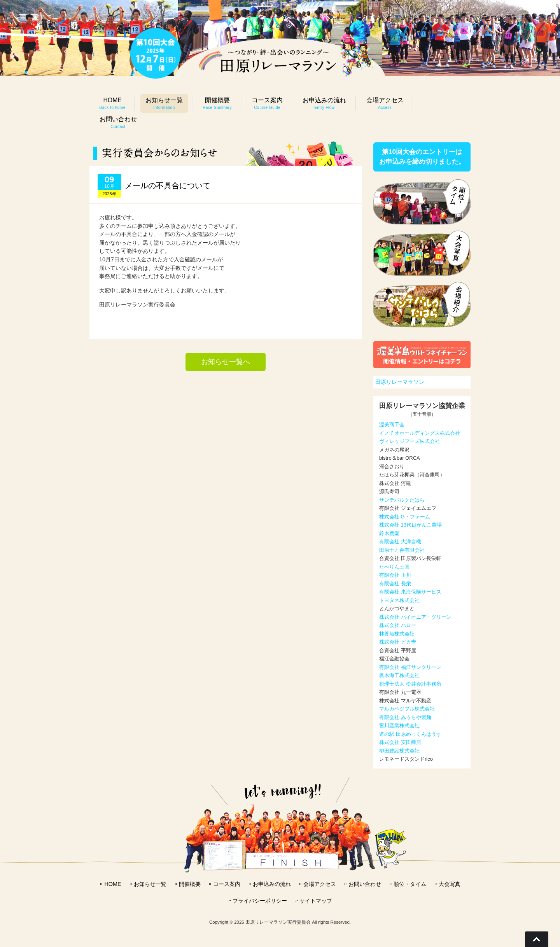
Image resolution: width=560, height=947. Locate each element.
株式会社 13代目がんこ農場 (410, 525)
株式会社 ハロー (398, 625)
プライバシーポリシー (260, 901)
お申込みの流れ (272, 884)
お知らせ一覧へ (226, 362)
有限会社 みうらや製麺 (405, 717)
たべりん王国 (394, 567)
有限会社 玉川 (395, 575)
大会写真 (450, 884)
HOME (113, 884)
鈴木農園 (389, 533)
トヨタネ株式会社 (399, 600)
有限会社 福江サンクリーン (410, 667)
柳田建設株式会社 (399, 751)
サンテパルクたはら (402, 500)
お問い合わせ (365, 884)
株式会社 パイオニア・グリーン (415, 617)
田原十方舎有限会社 (402, 550)
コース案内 (227, 884)
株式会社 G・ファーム (405, 517)
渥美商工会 (392, 424)
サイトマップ (316, 901)
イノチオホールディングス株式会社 (420, 433)
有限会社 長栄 (395, 584)
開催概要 (190, 884)
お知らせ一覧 (150, 884)
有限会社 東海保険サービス (410, 592)
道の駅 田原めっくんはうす (410, 734)
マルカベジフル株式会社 (407, 709)
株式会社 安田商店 (400, 742)
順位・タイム (410, 884)
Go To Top (537, 939)
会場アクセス (320, 884)
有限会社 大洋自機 (400, 542)
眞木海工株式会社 (399, 675)
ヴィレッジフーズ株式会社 (409, 441)
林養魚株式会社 (397, 634)
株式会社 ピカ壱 (398, 642)
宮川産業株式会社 (399, 726)
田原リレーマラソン (400, 382)
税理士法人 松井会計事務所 (410, 684)
